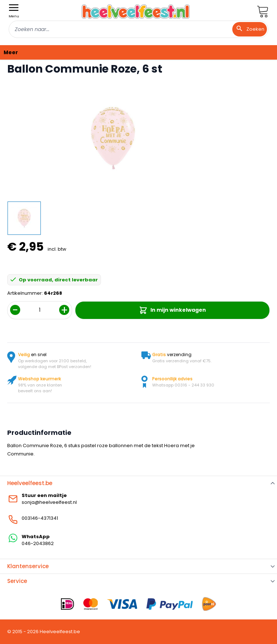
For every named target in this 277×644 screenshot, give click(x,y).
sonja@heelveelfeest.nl (49, 502)
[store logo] (136, 11)
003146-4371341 (40, 518)
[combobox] (138, 29)
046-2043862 (38, 543)
